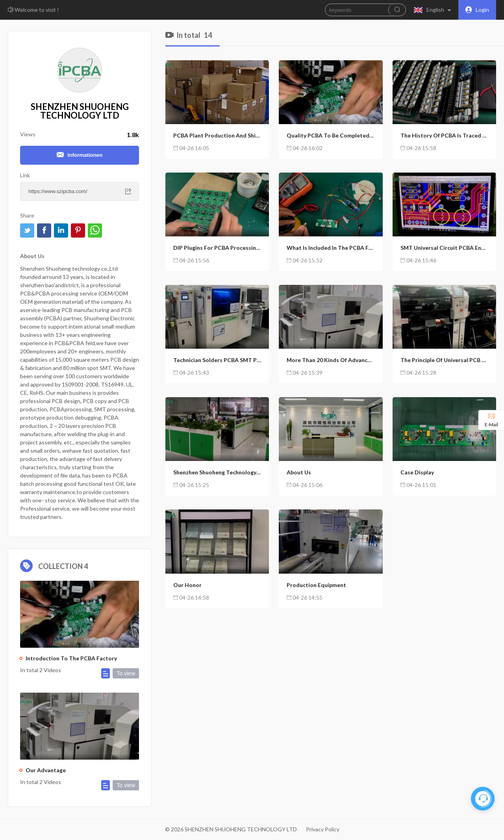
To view (126, 673)
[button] (434, 10)
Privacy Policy (323, 829)
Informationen (80, 155)
